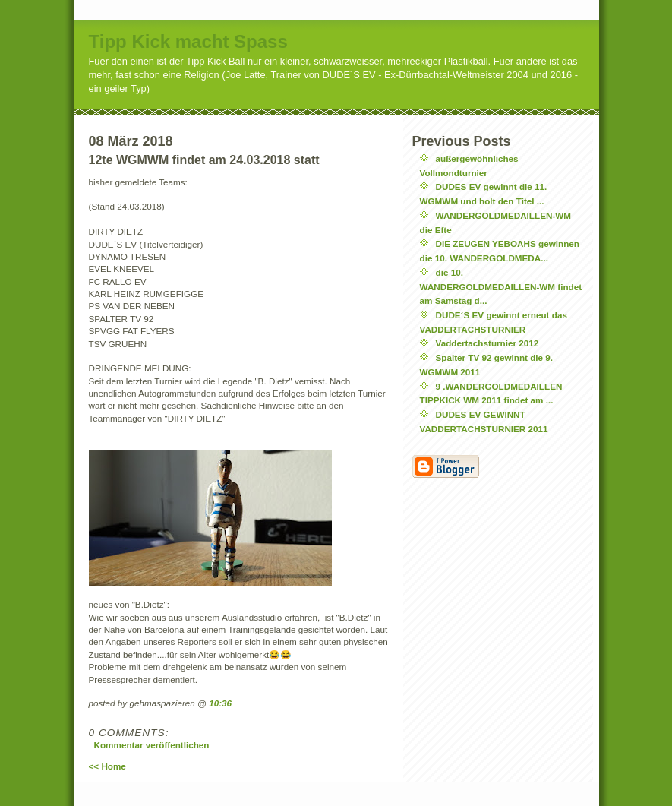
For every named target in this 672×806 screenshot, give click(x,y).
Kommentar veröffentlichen (152, 745)
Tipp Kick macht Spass (188, 41)
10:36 (220, 703)
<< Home (107, 766)
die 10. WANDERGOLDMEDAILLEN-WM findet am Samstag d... (501, 286)
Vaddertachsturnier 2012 (487, 343)
